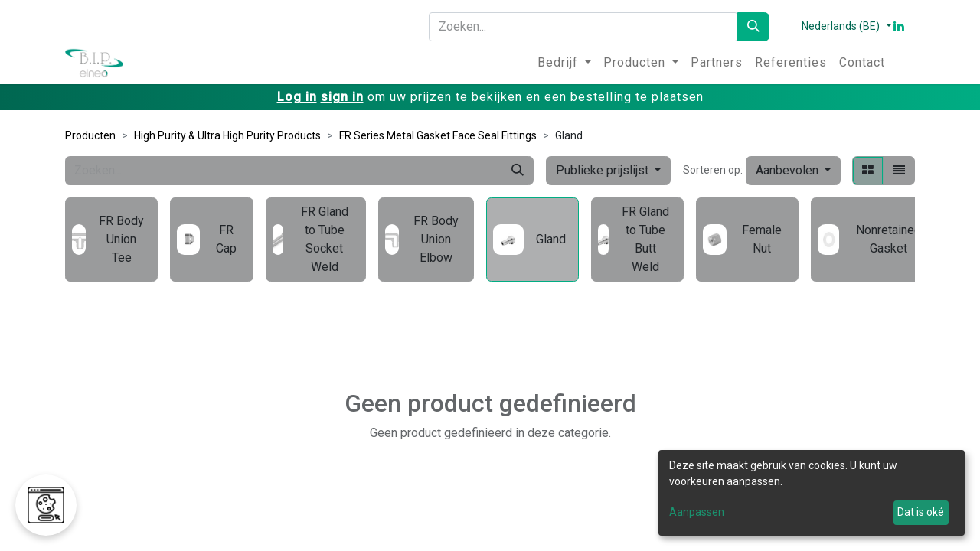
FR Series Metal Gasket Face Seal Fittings (438, 135)
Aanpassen (697, 512)
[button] (793, 171)
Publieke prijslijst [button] (604, 170)
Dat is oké (921, 512)
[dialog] (812, 493)
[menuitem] (564, 63)
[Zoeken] (753, 27)
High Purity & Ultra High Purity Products (227, 135)
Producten (90, 135)
